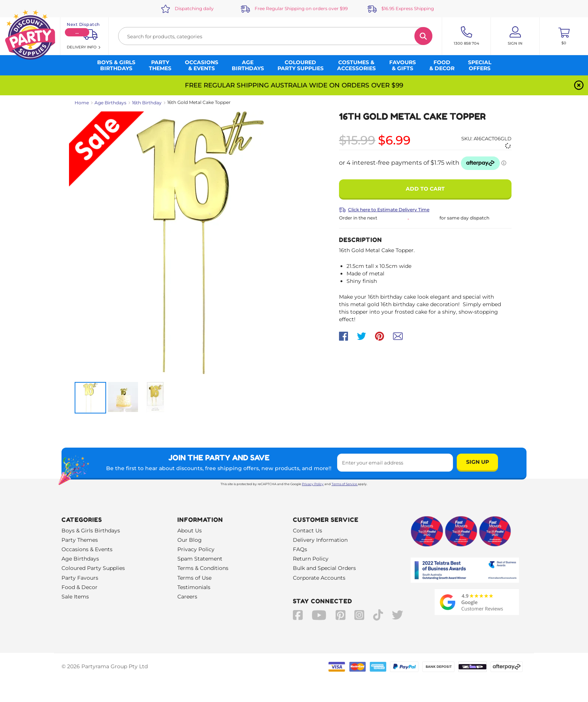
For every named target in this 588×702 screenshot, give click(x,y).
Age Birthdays (110, 103)
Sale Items (75, 597)
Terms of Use (194, 578)
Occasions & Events (87, 549)
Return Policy (311, 559)
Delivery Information (320, 540)
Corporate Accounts (319, 578)
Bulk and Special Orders (324, 568)
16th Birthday (147, 103)
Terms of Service (345, 484)
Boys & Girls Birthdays (91, 531)
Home (82, 103)
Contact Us (307, 531)
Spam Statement (200, 559)
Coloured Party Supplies (93, 568)
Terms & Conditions (203, 568)
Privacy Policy (313, 484)
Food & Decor (79, 587)
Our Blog (190, 540)
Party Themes (80, 540)
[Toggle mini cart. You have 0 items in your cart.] (564, 36)
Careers (187, 597)
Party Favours (80, 578)
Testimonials (194, 587)
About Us (190, 531)
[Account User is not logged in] (515, 36)
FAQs (300, 549)
